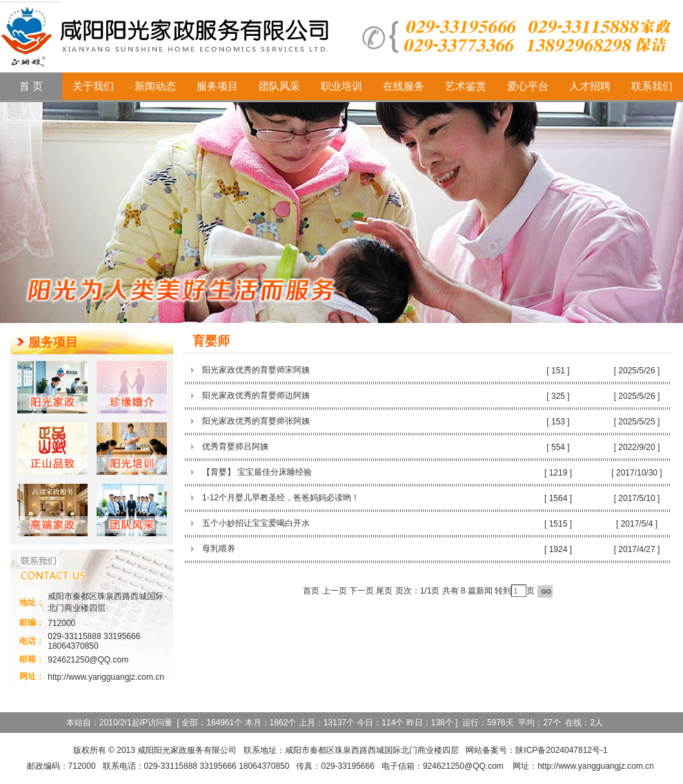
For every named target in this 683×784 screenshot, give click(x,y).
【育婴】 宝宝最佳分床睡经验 (257, 472)
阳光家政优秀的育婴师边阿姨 (256, 395)
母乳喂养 (219, 549)
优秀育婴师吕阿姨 (235, 447)
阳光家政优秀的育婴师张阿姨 (256, 421)
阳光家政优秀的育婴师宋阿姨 (256, 370)
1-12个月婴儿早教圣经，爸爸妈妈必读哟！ (281, 498)
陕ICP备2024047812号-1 (561, 750)
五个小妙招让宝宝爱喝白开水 (256, 523)
